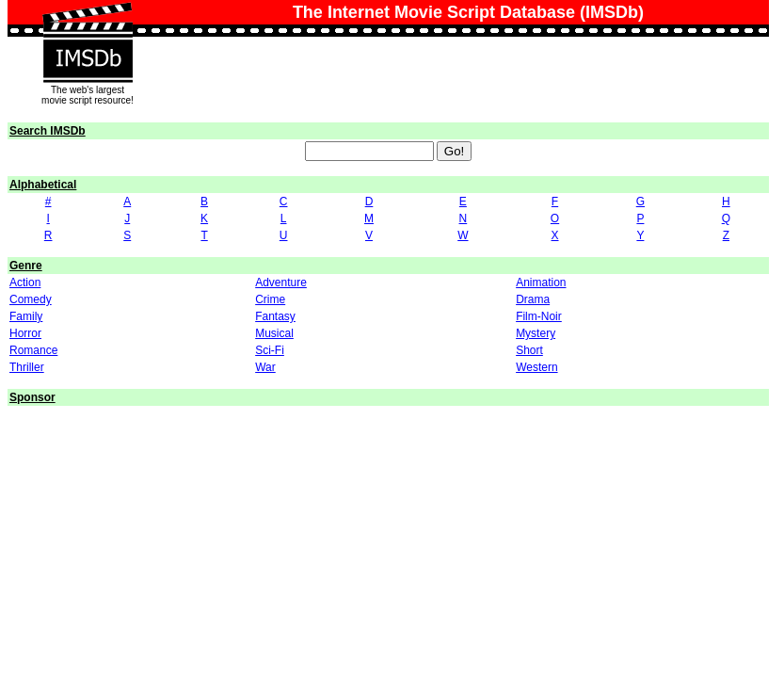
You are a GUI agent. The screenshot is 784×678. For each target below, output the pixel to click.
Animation (541, 282)
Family (26, 316)
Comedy (31, 299)
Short (529, 350)
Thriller (27, 367)
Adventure (281, 282)
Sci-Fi (270, 350)
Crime (270, 299)
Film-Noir (539, 316)
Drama (533, 299)
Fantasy (275, 316)
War (265, 367)
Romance (33, 350)
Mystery (536, 333)
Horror (25, 333)
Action (25, 282)
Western (536, 367)
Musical (274, 333)
